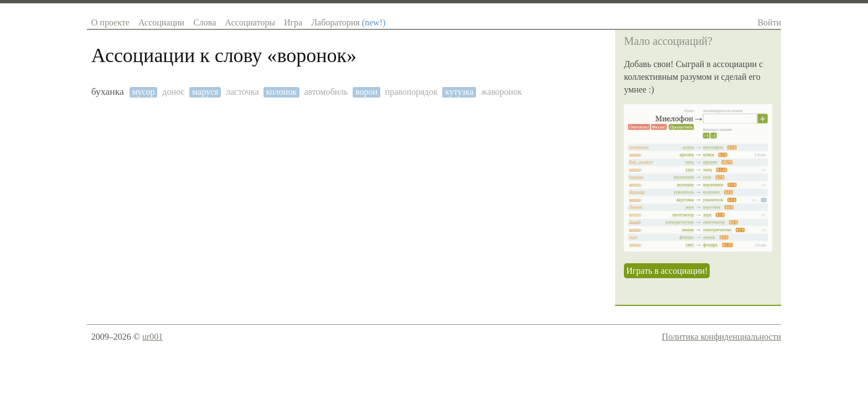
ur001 (153, 337)
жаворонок (502, 92)
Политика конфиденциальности (722, 337)
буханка (108, 92)
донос (173, 92)
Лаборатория (348, 22)
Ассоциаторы (250, 22)
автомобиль (326, 92)
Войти (769, 22)
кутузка (459, 92)
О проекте (110, 22)
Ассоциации (161, 22)
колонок (281, 92)
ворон (366, 92)
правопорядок (412, 92)
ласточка (242, 92)
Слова (205, 22)
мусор (143, 92)
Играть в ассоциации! (667, 271)
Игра (293, 22)
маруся (205, 92)
